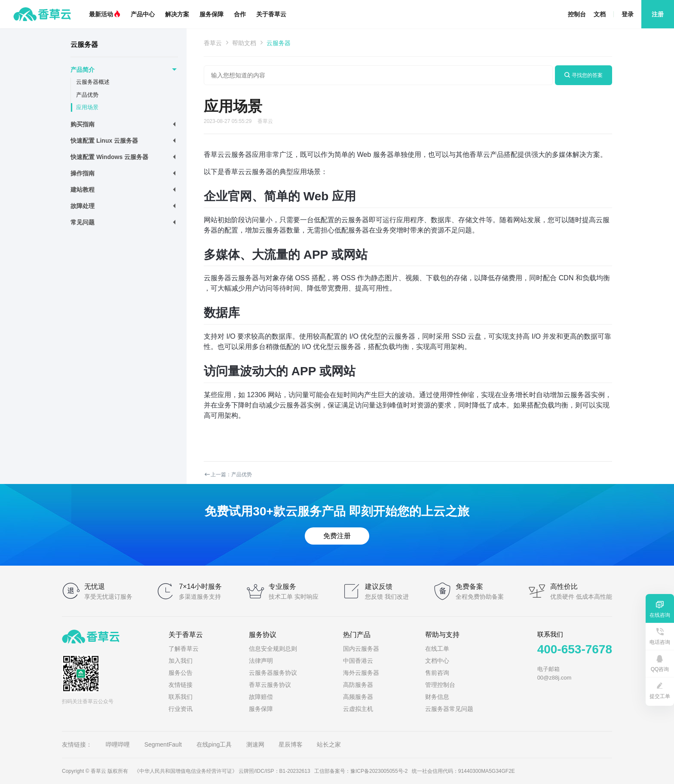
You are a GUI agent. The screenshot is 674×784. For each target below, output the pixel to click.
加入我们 (181, 661)
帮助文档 (244, 43)
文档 (600, 14)
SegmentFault (164, 744)
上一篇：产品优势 (228, 475)
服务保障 (211, 14)
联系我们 (181, 697)
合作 (240, 14)
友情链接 (181, 685)
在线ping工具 (214, 744)
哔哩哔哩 (118, 744)
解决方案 (177, 14)
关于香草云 (271, 14)
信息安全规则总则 (273, 649)
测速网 (255, 744)
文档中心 (437, 661)
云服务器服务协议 (273, 673)
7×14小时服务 (200, 586)
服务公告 (181, 673)
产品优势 (87, 95)
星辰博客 (291, 744)
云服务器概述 (93, 82)
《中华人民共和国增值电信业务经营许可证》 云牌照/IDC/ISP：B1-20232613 (222, 771)
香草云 (213, 43)
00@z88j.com (555, 678)
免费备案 (469, 586)
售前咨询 (437, 673)
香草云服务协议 (270, 685)
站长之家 (329, 744)
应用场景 (87, 107)
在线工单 (437, 649)
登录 (628, 14)
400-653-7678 (575, 649)
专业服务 (282, 586)
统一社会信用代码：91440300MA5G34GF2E (463, 771)
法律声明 (261, 661)
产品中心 (143, 14)
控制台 (577, 14)
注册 (658, 14)
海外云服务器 (361, 673)
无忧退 (95, 586)
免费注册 (337, 536)
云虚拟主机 (358, 709)
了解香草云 (184, 649)
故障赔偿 (261, 697)
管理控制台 (440, 685)
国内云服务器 (361, 649)
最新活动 (105, 14)
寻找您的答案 (584, 75)
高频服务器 (358, 697)
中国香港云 (358, 661)
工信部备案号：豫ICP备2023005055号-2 (361, 771)
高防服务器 (358, 685)
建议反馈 (379, 586)
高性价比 (564, 586)
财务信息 (437, 697)
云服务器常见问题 (449, 709)
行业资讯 (181, 709)
